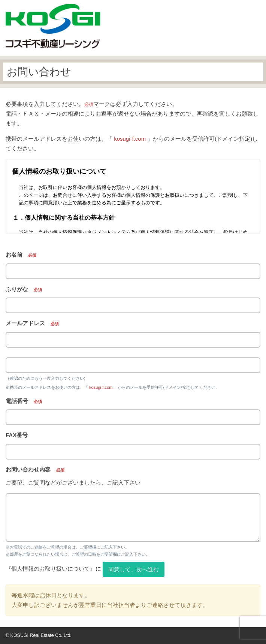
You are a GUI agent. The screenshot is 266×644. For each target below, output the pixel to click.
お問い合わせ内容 (35, 469)
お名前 (21, 255)
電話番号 (24, 401)
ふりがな (24, 289)
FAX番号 (17, 435)
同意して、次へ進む (134, 569)
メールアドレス (32, 323)
